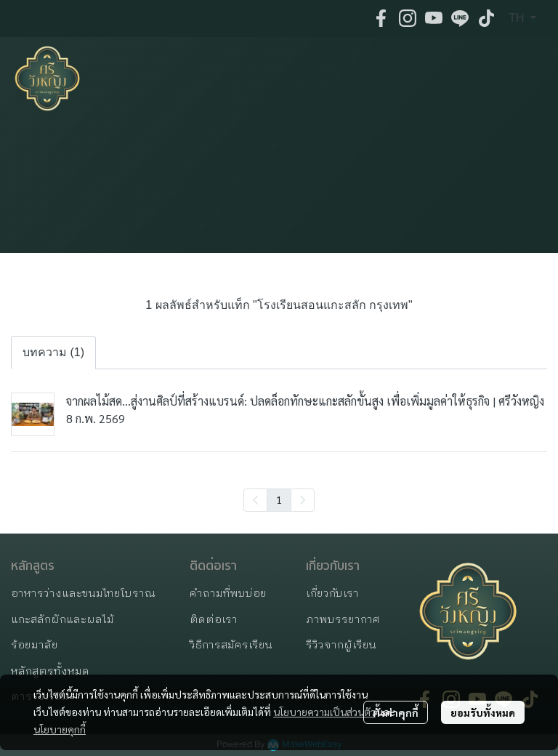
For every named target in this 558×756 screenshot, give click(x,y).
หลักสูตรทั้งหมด (50, 671)
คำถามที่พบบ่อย (228, 594)
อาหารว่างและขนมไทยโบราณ (83, 594)
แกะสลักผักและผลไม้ (62, 620)
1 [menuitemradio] (279, 499)
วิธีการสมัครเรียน (231, 645)
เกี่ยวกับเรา (332, 594)
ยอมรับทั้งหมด (483, 712)
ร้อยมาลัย (35, 645)
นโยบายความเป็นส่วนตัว (324, 712)
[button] (522, 18)
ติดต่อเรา (214, 620)
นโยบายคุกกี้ (60, 729)
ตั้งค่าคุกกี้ (396, 712)
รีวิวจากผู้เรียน (341, 645)
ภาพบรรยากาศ (343, 620)
